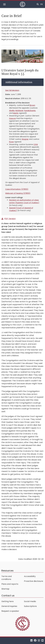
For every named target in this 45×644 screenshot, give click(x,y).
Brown (32, 105)
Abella (12, 111)
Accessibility (30, 576)
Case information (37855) (17, 189)
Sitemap (5, 589)
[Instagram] (39, 641)
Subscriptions (30, 606)
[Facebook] (35, 641)
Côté (36, 144)
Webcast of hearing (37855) (18, 193)
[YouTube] (42, 641)
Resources (7, 571)
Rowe (11, 142)
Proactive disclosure (34, 581)
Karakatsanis (30, 111)
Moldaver (19, 111)
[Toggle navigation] (4, 4)
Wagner (25, 139)
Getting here (7, 601)
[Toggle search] (38, 4)
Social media (30, 601)
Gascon (13, 118)
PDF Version (10, 219)
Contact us (8, 596)
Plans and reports (10, 584)
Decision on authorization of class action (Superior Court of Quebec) (24, 201)
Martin (16, 113)
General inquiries (9, 606)
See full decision (12, 90)
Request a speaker (10, 611)
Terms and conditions (7, 578)
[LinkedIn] (31, 641)
